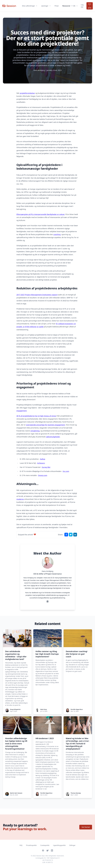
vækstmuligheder (53, 437)
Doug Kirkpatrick (15, 709)
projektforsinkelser (27, 93)
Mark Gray (44, 709)
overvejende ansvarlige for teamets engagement (46, 425)
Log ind (82, 6)
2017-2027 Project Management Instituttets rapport (37, 295)
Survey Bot (46, 467)
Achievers (41, 463)
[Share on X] (71, 535)
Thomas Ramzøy (76, 793)
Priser (57, 6)
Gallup (43, 459)
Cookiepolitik (45, 845)
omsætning (35, 431)
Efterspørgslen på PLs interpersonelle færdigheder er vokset (40, 214)
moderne (20, 499)
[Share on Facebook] (66, 535)
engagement (22, 411)
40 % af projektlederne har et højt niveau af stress (36, 416)
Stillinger (72, 845)
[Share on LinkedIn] (75, 535)
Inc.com (66, 471)
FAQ (21, 845)
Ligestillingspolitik (59, 845)
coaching (57, 234)
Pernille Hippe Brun (77, 709)
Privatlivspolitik (31, 845)
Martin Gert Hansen (16, 793)
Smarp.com (43, 475)
